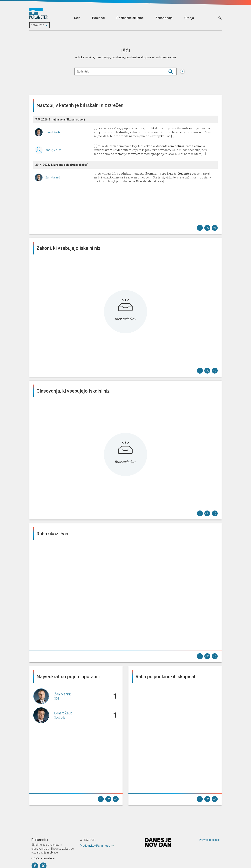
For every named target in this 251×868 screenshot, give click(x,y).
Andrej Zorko (54, 150)
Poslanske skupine (130, 18)
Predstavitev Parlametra (95, 846)
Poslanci (98, 18)
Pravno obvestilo (209, 840)
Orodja (189, 18)
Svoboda (60, 718)
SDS (57, 699)
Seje (77, 18)
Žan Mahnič (53, 177)
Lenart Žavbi (53, 132)
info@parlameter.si (43, 858)
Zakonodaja (164, 18)
